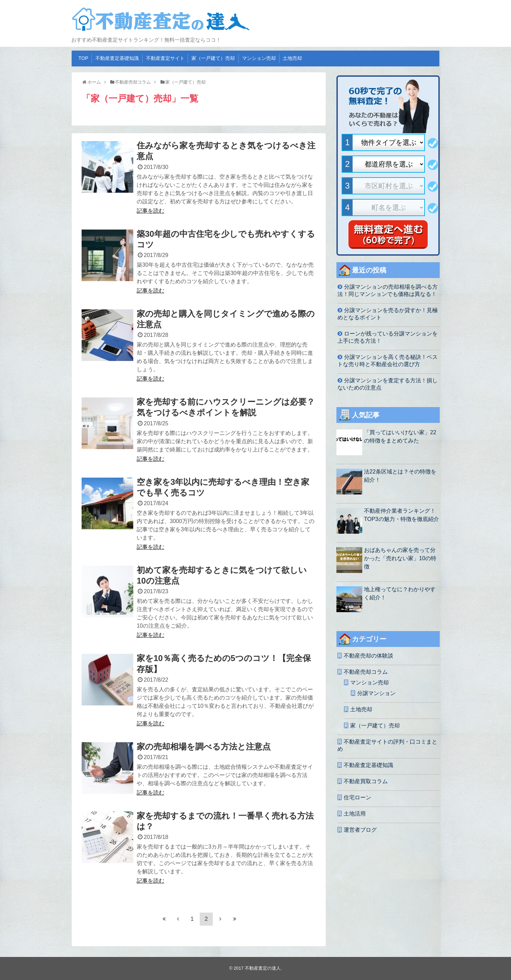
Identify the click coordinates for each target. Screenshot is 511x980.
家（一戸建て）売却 (213, 58)
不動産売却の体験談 (368, 656)
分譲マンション (376, 693)
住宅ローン (357, 797)
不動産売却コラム (366, 672)
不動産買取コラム (366, 781)
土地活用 (355, 814)
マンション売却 (259, 58)
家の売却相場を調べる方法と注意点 (204, 747)
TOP (84, 58)
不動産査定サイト (165, 58)
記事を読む (150, 211)
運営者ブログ (360, 830)
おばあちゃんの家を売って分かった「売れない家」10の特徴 (400, 558)
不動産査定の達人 (263, 968)
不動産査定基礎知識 (117, 58)
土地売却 (292, 58)
